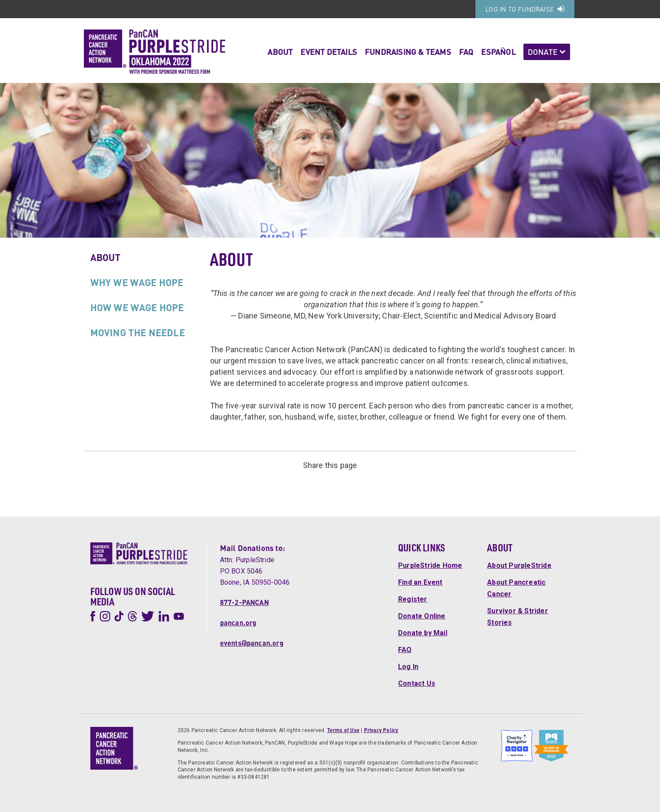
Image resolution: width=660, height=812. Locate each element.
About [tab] (106, 257)
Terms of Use (343, 730)
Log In (408, 667)
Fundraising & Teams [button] (408, 52)
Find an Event (420, 582)
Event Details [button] (329, 52)
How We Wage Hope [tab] (137, 307)
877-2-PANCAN (244, 602)
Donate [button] (547, 52)
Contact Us (417, 683)
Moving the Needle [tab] (138, 332)
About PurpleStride (519, 565)
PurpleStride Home (430, 565)
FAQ (466, 52)
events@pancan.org (252, 643)
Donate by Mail (423, 633)
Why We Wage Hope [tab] (137, 282)
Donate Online (422, 616)
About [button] (280, 52)
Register (413, 599)
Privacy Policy (381, 730)
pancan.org (238, 623)
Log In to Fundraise (525, 9)
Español (498, 52)
